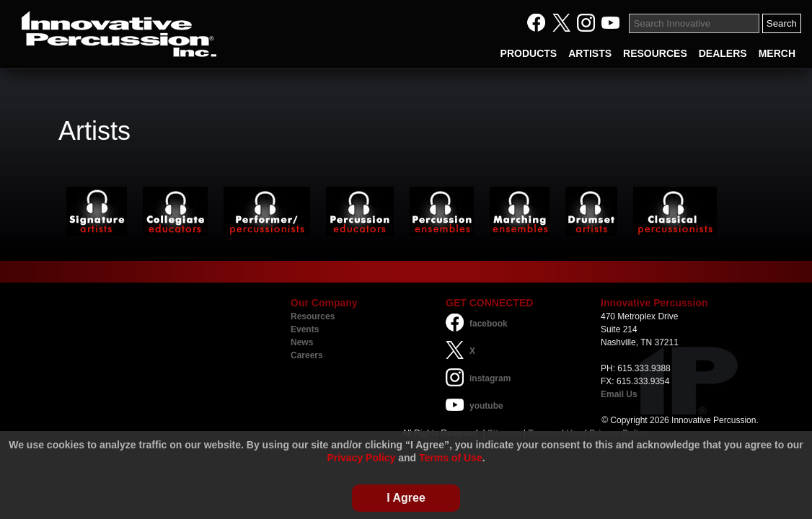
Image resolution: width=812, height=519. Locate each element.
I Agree (406, 498)
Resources (313, 316)
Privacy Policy (361, 458)
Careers (307, 355)
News (302, 342)
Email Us (619, 394)
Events (305, 329)
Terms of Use (451, 458)
